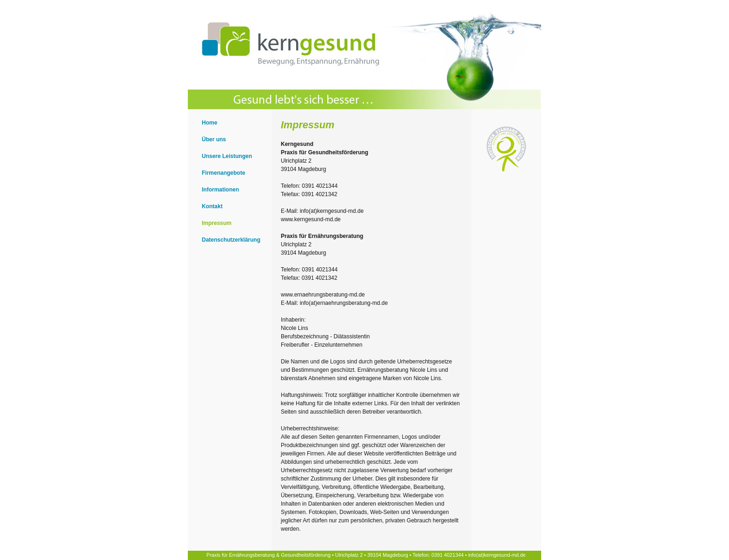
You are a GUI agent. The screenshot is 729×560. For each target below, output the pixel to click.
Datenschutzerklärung (231, 240)
